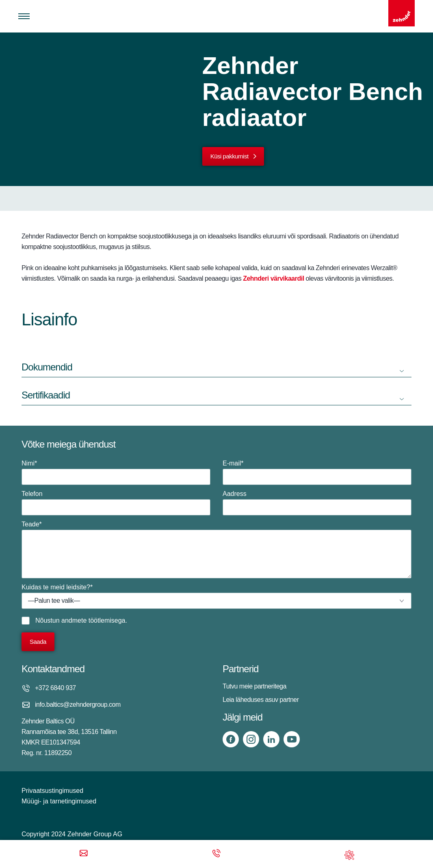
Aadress (317, 503)
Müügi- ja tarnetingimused (59, 801)
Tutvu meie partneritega (254, 686)
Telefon (116, 503)
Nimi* (116, 472)
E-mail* (317, 472)
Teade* (216, 550)
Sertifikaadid (46, 395)
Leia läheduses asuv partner (261, 700)
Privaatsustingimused (52, 791)
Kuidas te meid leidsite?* (216, 596)
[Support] (349, 854)
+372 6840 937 (55, 688)
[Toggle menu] (24, 16)
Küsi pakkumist (229, 156)
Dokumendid (47, 367)
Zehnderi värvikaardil (273, 278)
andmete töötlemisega (93, 620)
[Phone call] (216, 854)
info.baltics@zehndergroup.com (78, 705)
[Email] (84, 854)
